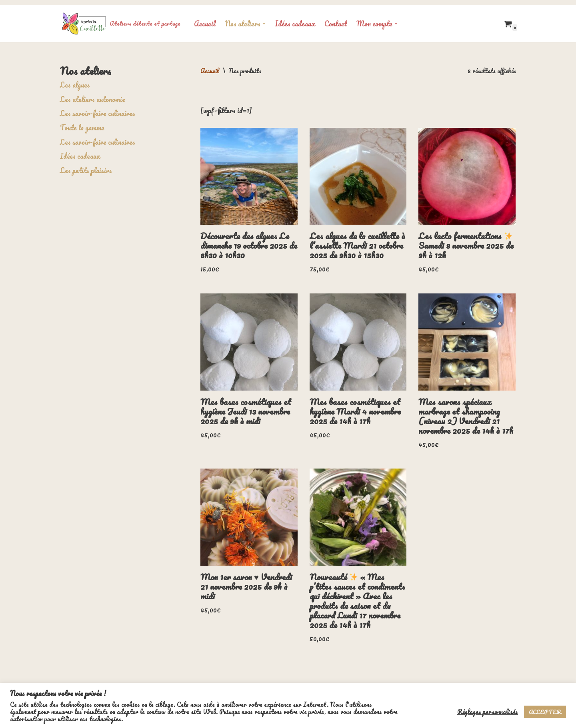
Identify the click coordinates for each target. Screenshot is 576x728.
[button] (264, 18)
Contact (336, 18)
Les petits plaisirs (86, 165)
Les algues (75, 80)
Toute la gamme (82, 122)
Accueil (205, 18)
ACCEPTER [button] (545, 712)
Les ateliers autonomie (93, 94)
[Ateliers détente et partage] (120, 18)
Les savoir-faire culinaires (98, 108)
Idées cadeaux (295, 18)
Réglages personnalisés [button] (488, 712)
